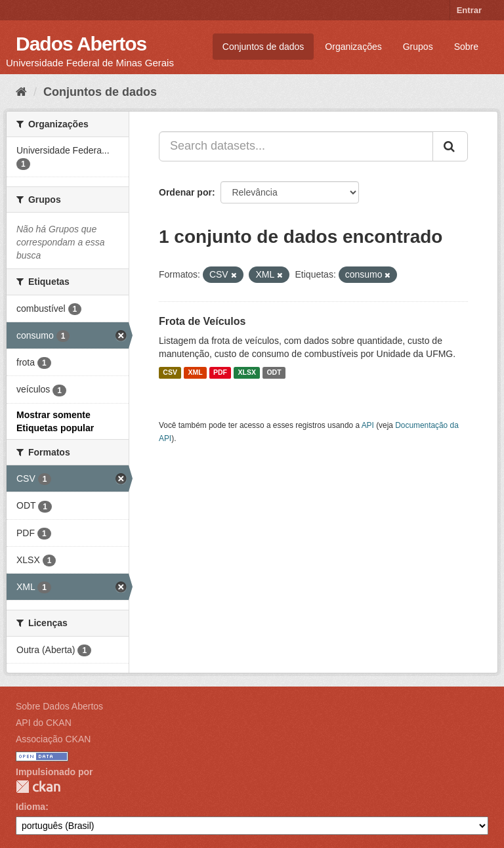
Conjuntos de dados (263, 47)
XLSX (247, 373)
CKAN (38, 787)
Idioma (31, 807)
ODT (274, 373)
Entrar (469, 10)
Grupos (418, 47)
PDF (220, 373)
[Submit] (450, 146)
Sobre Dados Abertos (59, 706)
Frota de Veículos (202, 321)
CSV (170, 373)
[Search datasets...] (296, 146)
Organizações (353, 47)
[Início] (21, 92)
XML (195, 373)
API (368, 425)
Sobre (466, 47)
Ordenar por (185, 192)
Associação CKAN (53, 739)
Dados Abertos (81, 44)
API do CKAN (44, 723)
